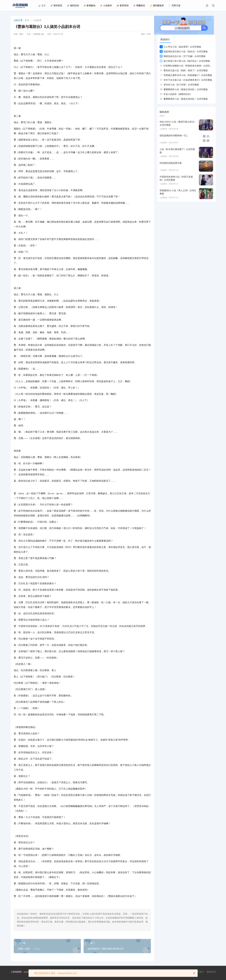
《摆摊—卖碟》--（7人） (29, 949)
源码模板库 (157, 6)
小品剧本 (106, 6)
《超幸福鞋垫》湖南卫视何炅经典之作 (105, 949)
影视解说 (90, 6)
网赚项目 (139, 6)
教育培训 (123, 6)
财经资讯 (56, 6)
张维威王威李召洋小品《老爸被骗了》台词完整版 (186, 75)
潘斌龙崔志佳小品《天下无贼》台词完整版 (183, 56)
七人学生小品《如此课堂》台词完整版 (180, 47)
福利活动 (73, 6)
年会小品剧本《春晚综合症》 (176, 94)
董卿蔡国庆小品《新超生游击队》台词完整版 (184, 89)
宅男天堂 (175, 6)
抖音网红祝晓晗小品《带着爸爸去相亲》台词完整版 (187, 66)
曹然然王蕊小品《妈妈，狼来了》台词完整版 (184, 70)
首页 (42, 6)
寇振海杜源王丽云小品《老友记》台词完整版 (184, 51)
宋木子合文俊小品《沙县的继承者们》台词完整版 (186, 80)
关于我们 (199, 972)
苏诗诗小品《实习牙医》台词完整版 (179, 85)
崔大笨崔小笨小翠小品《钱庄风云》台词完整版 (185, 61)
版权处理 (211, 972)
